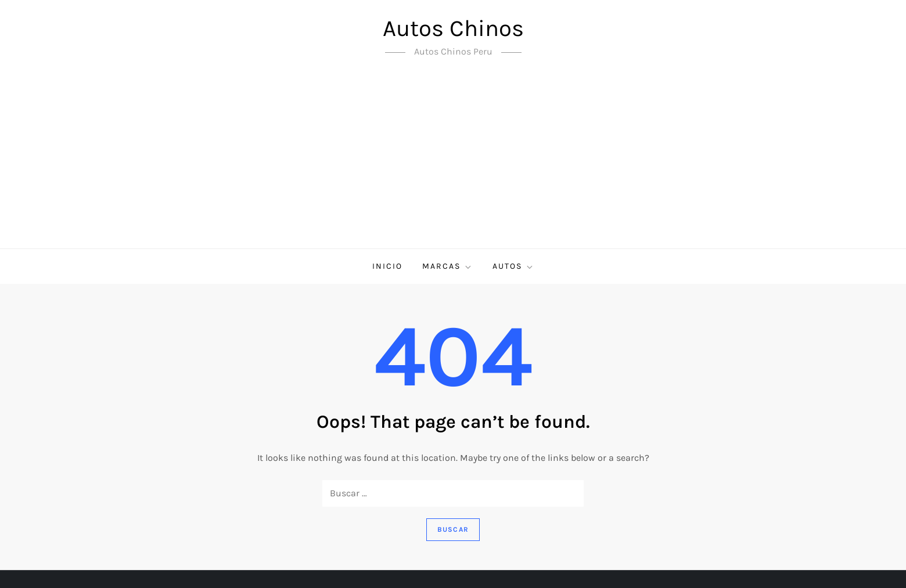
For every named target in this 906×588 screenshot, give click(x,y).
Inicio (387, 266)
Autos (513, 266)
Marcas (447, 266)
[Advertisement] (453, 161)
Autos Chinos (453, 28)
